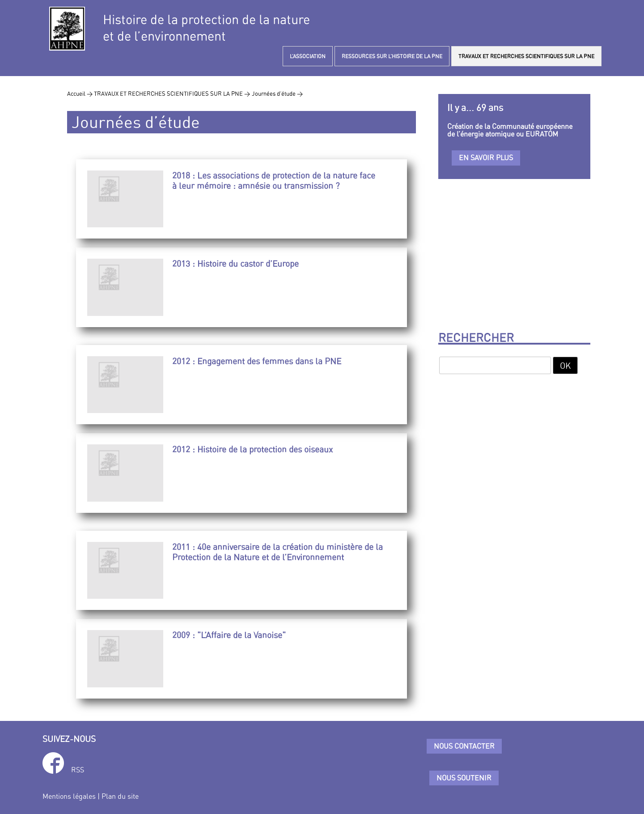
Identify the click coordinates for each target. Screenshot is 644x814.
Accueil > (80, 94)
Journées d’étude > (277, 94)
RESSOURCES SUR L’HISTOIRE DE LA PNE (392, 56)
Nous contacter (464, 746)
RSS (78, 770)
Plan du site (120, 796)
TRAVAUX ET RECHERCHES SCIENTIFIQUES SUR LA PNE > (172, 94)
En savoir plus (486, 158)
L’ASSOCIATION (308, 56)
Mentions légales (69, 796)
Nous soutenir (464, 778)
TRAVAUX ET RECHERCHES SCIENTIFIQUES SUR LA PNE (526, 56)
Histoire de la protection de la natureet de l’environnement (206, 28)
